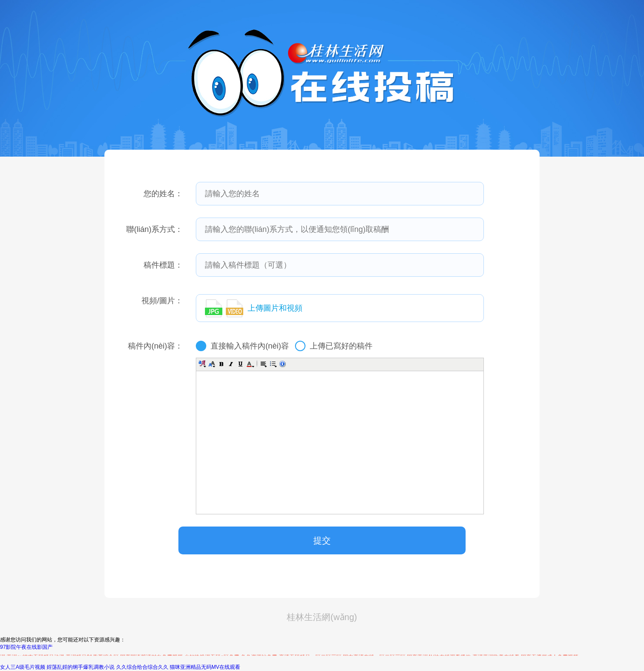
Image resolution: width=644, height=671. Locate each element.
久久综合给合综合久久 (142, 667)
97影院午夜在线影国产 (26, 647)
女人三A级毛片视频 (23, 667)
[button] (202, 364)
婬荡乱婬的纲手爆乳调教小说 (80, 667)
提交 (322, 540)
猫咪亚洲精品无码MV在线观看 (205, 667)
